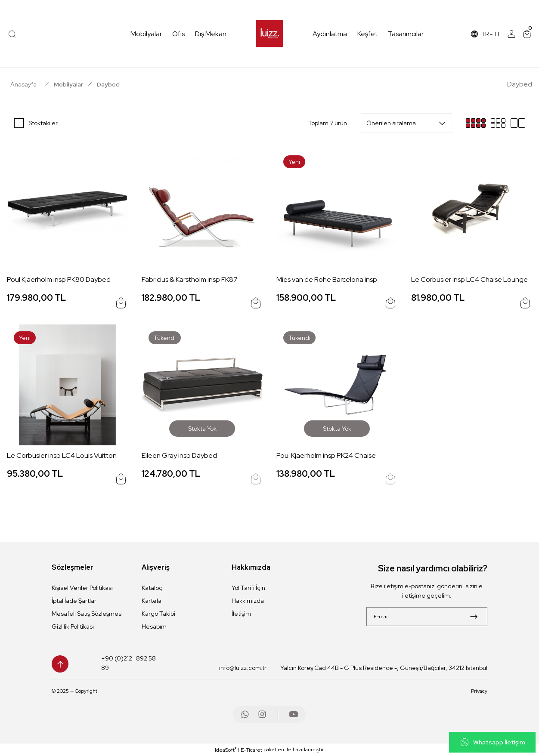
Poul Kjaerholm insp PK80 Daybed (59, 279)
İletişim (241, 614)
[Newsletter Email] (427, 617)
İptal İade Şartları (75, 601)
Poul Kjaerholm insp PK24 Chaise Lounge (326, 456)
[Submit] (474, 617)
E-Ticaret (251, 750)
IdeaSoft (226, 750)
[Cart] (527, 34)
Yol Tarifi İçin (248, 588)
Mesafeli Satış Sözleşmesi (87, 614)
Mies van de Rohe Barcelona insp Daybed (327, 280)
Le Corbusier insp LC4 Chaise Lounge (469, 279)
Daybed (108, 84)
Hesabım (154, 626)
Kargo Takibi (158, 614)
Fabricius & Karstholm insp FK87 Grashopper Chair (190, 280)
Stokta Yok (202, 429)
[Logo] (270, 34)
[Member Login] (511, 34)
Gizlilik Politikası (73, 626)
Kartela (152, 601)
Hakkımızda (248, 601)
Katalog (152, 588)
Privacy (479, 691)
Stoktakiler (43, 123)
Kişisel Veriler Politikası (82, 588)
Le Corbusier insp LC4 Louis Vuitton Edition (62, 456)
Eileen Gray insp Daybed (179, 455)
